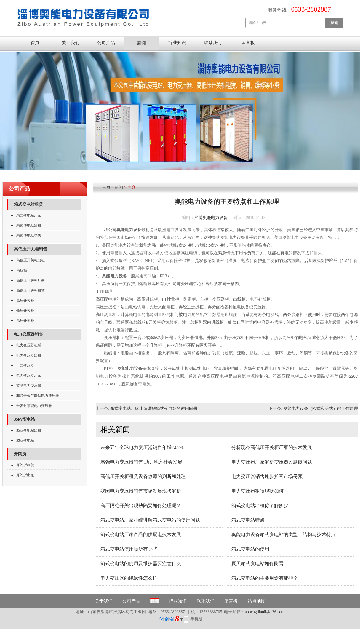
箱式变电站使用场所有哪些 (129, 549)
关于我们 (71, 43)
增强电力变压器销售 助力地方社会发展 (141, 462)
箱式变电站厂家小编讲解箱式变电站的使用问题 (154, 409)
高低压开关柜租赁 (31, 290)
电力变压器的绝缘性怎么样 (129, 578)
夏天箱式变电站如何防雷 (257, 564)
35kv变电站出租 (29, 430)
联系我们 (213, 43)
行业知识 (177, 43)
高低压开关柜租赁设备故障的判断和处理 (143, 476)
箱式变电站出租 (29, 226)
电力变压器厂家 (29, 375)
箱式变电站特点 (248, 520)
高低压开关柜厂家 (31, 280)
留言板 (248, 43)
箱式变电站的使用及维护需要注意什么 (141, 564)
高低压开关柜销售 (31, 249)
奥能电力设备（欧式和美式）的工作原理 (321, 409)
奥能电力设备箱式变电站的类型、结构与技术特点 (284, 534)
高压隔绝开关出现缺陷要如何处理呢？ (141, 505)
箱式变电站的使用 (250, 549)
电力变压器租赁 (29, 345)
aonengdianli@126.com (265, 612)
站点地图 (257, 601)
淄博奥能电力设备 (211, 218)
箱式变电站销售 (29, 236)
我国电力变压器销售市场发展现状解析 (141, 491)
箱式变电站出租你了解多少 (260, 505)
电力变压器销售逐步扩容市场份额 (267, 476)
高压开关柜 (25, 301)
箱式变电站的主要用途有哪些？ (265, 578)
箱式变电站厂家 (29, 215)
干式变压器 (25, 365)
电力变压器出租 (29, 355)
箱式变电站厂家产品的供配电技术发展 (141, 534)
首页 (35, 43)
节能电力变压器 (29, 386)
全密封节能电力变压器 (34, 406)
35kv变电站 (24, 419)
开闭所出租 (25, 475)
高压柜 (22, 270)
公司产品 (106, 43)
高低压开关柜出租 (31, 260)
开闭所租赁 (25, 465)
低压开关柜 (25, 311)
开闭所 (20, 454)
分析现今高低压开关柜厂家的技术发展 (272, 447)
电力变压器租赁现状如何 (257, 491)
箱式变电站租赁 (28, 204)
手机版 (196, 619)
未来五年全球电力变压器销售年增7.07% (142, 447)
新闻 (142, 43)
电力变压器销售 (28, 334)
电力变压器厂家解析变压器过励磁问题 (272, 462)
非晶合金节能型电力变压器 (38, 396)
